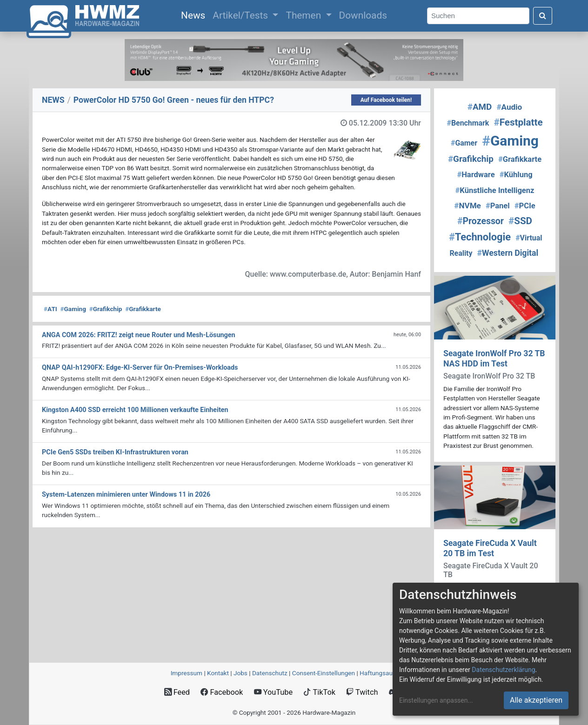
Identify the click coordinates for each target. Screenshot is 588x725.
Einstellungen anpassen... (436, 700)
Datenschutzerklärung (503, 670)
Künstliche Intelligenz (495, 190)
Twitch (362, 692)
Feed (177, 692)
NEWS (53, 100)
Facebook (222, 692)
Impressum (187, 673)
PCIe (525, 206)
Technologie (480, 237)
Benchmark (468, 123)
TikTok (319, 692)
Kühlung (516, 175)
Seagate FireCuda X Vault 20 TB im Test (490, 548)
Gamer (464, 143)
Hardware (476, 175)
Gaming (73, 309)
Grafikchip (106, 309)
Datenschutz (270, 673)
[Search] (478, 16)
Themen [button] (304, 15)
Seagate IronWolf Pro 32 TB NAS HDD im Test (494, 358)
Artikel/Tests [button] (241, 15)
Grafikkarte (143, 309)
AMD (480, 107)
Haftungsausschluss (388, 673)
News (195, 14)
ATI (50, 309)
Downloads (363, 15)
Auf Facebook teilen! (386, 100)
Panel (498, 206)
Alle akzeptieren (536, 700)
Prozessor (481, 221)
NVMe (468, 206)
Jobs (241, 673)
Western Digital (508, 253)
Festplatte (518, 122)
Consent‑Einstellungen (324, 673)
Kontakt (218, 673)
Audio (509, 107)
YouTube (273, 692)
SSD (520, 221)
